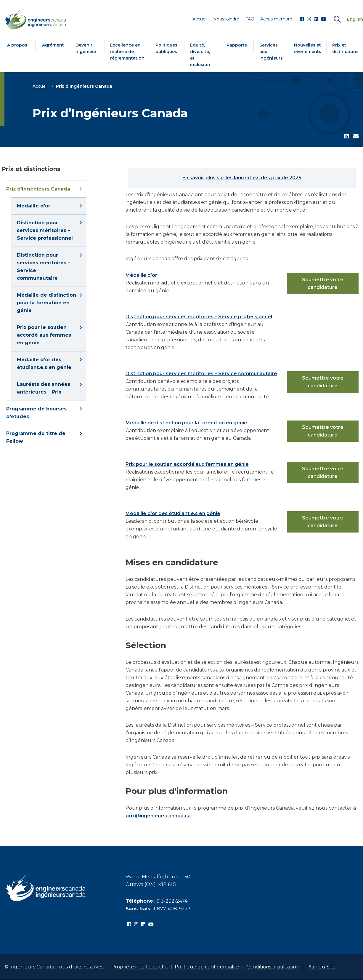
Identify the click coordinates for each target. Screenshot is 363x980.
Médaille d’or (141, 275)
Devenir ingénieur (86, 48)
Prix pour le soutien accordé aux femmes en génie (187, 464)
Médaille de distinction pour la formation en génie (186, 423)
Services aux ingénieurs (271, 52)
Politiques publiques (166, 48)
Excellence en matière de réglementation (127, 52)
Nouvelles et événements (308, 48)
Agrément (53, 45)
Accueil (40, 86)
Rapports (237, 45)
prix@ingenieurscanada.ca (158, 816)
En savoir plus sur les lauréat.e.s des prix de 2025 (242, 178)
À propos (17, 45)
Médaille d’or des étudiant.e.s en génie (173, 513)
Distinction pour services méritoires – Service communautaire (201, 374)
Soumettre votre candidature (323, 283)
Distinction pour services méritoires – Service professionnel (199, 317)
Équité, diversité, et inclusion (200, 55)
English (355, 19)
